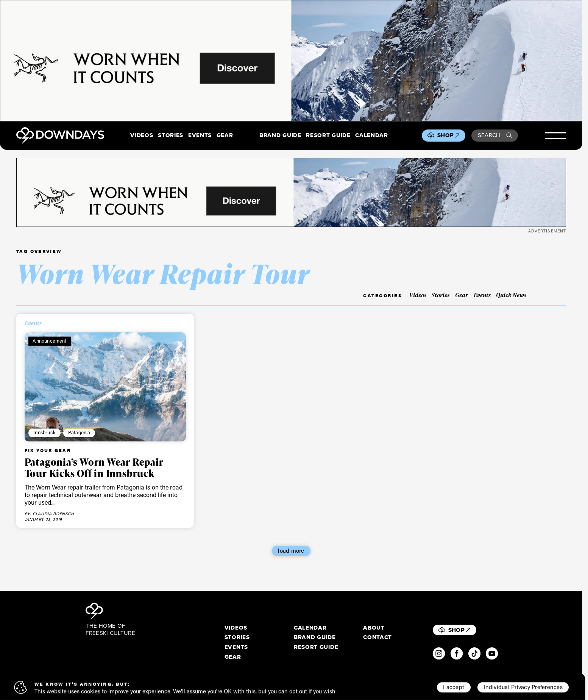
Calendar (371, 136)
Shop (448, 135)
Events (200, 136)
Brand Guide (280, 136)
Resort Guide (328, 136)
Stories (171, 136)
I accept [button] (454, 687)
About (374, 628)
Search (495, 135)
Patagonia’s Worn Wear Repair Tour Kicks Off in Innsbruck (94, 468)
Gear (225, 136)
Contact (377, 638)
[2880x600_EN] (291, 61)
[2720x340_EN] (291, 193)
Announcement (49, 341)
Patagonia (79, 432)
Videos (142, 136)
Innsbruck (44, 432)
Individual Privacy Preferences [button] (523, 687)
